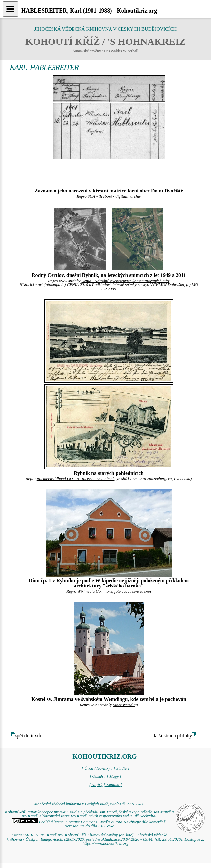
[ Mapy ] (114, 776)
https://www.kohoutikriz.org (105, 843)
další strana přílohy (173, 736)
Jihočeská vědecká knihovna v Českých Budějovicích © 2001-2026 (89, 804)
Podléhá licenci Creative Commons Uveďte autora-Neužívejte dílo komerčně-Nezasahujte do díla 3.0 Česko (89, 824)
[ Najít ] (96, 785)
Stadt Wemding (125, 705)
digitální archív (128, 196)
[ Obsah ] (98, 776)
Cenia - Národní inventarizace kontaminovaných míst (126, 281)
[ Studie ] (121, 768)
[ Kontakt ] (113, 785)
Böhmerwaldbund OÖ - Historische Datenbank (76, 479)
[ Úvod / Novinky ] (97, 768)
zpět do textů (28, 736)
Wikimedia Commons (95, 591)
